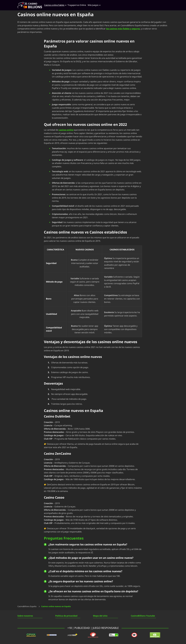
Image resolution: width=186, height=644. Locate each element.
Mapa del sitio (100, 616)
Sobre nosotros (25, 616)
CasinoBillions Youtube (143, 616)
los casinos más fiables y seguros (123, 29)
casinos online (66, 130)
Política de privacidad (66, 616)
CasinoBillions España (27, 607)
